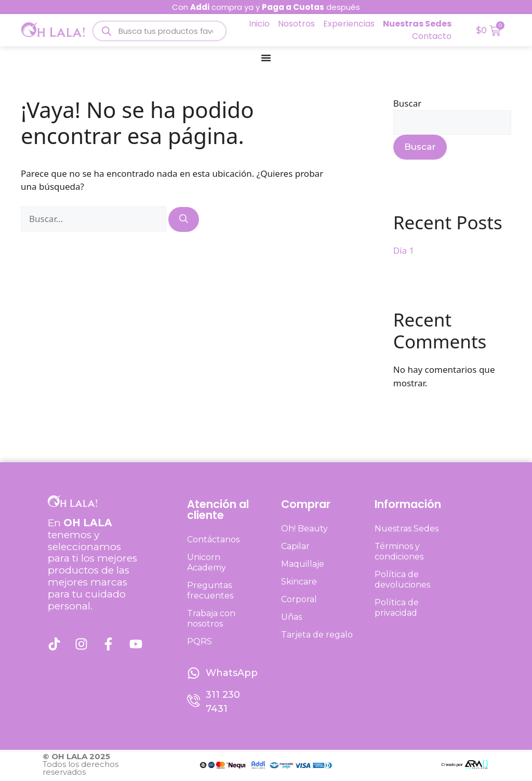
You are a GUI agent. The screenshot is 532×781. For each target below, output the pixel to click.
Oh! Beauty (304, 529)
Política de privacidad (397, 608)
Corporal (299, 599)
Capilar (295, 546)
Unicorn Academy (207, 562)
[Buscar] (184, 219)
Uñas (291, 617)
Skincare (299, 582)
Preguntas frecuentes (210, 590)
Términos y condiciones (399, 551)
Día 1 (404, 250)
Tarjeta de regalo (317, 635)
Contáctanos (213, 539)
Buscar (407, 103)
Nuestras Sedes (407, 529)
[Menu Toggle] (266, 58)
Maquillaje (303, 564)
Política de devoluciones (402, 580)
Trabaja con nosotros (211, 619)
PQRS (199, 641)
